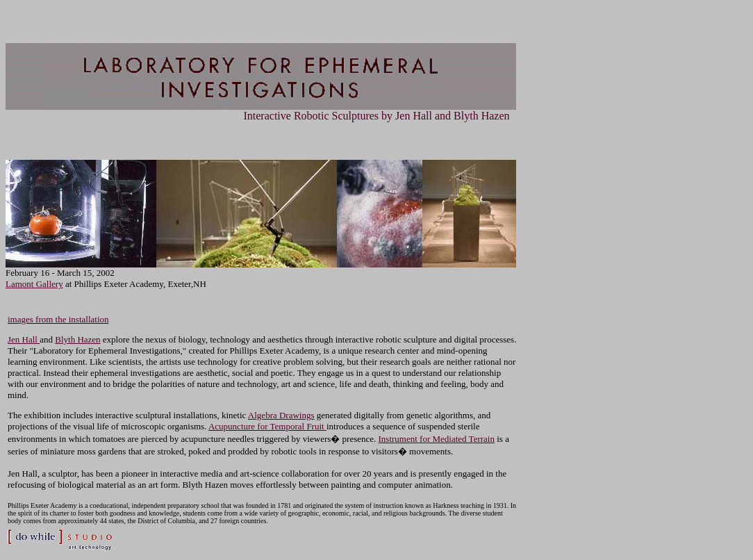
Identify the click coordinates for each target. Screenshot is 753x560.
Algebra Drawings (281, 415)
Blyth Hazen (77, 339)
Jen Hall (24, 339)
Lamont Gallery (34, 284)
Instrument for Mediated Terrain (437, 439)
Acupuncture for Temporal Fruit (267, 426)
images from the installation (58, 319)
